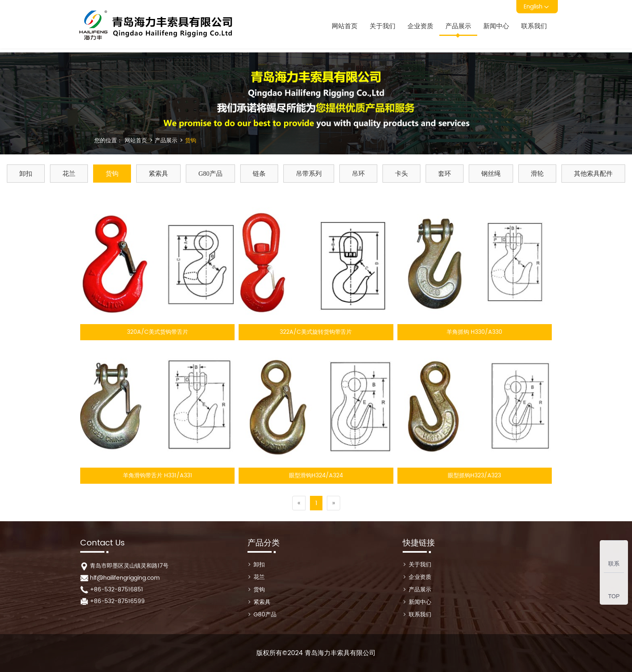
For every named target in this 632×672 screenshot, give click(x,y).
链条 (259, 174)
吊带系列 (309, 174)
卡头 (401, 174)
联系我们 (534, 26)
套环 (445, 174)
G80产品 (210, 174)
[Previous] (299, 503)
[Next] (334, 503)
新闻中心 (496, 26)
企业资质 (420, 26)
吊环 (358, 174)
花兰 (69, 174)
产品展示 (458, 26)
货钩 (190, 140)
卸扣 (26, 174)
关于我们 (383, 26)
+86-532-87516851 (116, 590)
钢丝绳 (491, 174)
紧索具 (158, 174)
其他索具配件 (593, 174)
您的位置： (108, 140)
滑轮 (537, 174)
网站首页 (345, 26)
